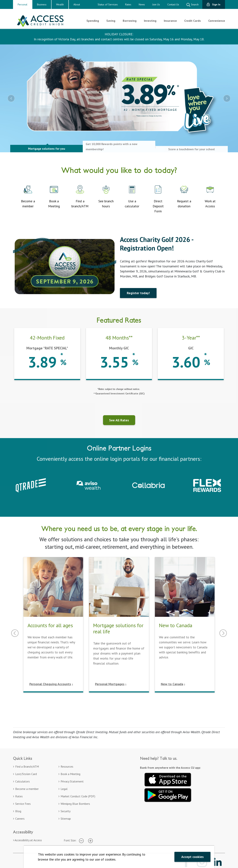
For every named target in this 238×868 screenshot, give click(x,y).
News (142, 4)
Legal (64, 789)
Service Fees (23, 804)
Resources (67, 766)
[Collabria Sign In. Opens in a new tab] (148, 485)
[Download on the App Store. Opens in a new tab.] (168, 779)
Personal (22, 4)
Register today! (138, 293)
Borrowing (130, 21)
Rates (128, 4)
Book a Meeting (70, 774)
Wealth (60, 4)
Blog (18, 811)
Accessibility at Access (28, 840)
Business (42, 4)
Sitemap (66, 819)
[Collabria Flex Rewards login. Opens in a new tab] (207, 485)
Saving (111, 21)
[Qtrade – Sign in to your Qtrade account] (31, 485)
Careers (20, 819)
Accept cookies (192, 857)
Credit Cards (193, 21)
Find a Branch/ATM (27, 766)
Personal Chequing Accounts (50, 684)
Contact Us (173, 4)
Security (66, 811)
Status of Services (108, 4)
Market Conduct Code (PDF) (78, 796)
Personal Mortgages (110, 684)
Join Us (156, 4)
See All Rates (119, 420)
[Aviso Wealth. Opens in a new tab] (90, 485)
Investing (150, 21)
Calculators (22, 781)
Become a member (27, 789)
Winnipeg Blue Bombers (75, 804)
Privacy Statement (72, 781)
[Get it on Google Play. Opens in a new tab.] (168, 795)
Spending (93, 21)
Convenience (217, 21)
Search (193, 5)
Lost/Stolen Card (26, 774)
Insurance (170, 21)
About (77, 4)
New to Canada (172, 684)
